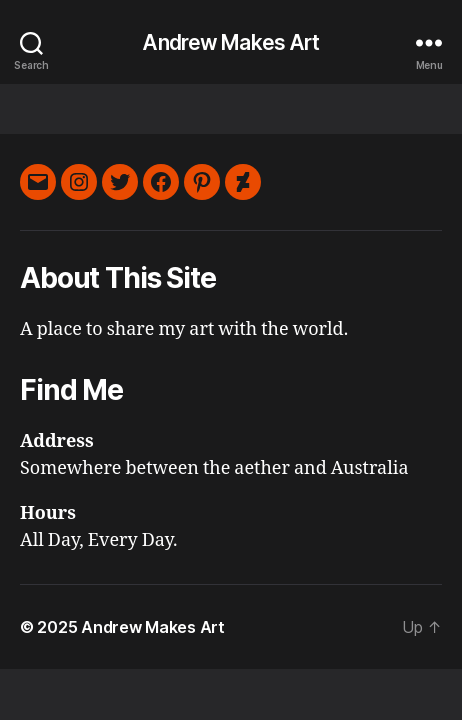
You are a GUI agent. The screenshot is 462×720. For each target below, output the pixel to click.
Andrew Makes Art (230, 42)
